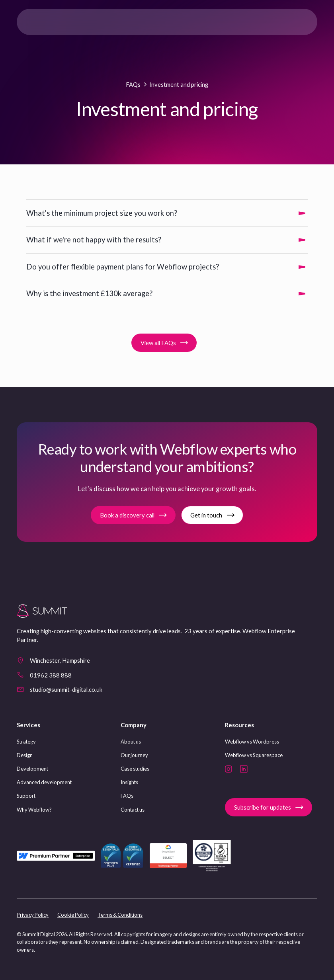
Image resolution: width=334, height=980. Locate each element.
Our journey (134, 755)
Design (25, 755)
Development (32, 769)
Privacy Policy (33, 915)
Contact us (133, 810)
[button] (302, 22)
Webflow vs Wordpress (252, 742)
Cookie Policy (73, 915)
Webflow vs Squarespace (254, 755)
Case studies (135, 769)
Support (26, 796)
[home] (49, 22)
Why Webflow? (34, 810)
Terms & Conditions (120, 915)
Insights (129, 782)
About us (131, 742)
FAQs (127, 796)
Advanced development (44, 782)
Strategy (26, 742)
